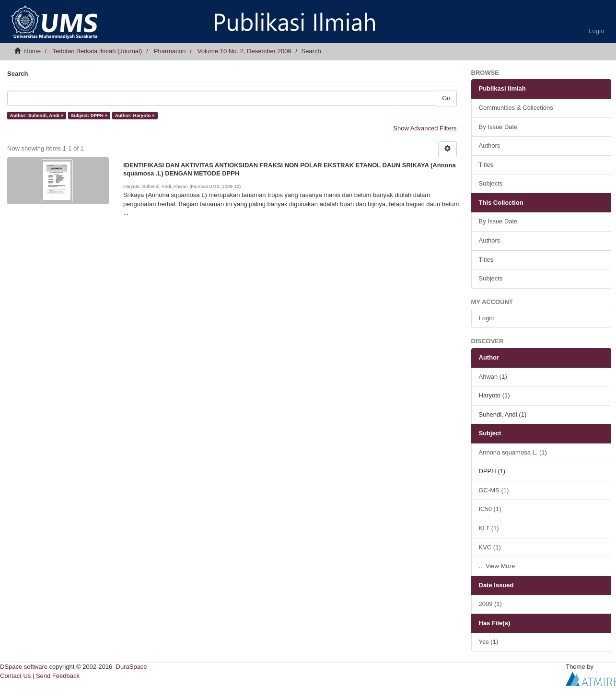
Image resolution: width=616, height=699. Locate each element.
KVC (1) (490, 547)
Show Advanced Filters (425, 128)
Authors (490, 146)
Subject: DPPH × (89, 115)
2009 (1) (490, 604)
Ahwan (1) (493, 377)
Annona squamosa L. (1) (513, 452)
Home (32, 51)
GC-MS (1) (494, 490)
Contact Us (15, 676)
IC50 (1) (490, 509)
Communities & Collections (516, 108)
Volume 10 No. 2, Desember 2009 (244, 51)
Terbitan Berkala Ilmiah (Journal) (97, 51)
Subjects (491, 183)
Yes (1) (489, 642)
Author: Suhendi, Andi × (37, 115)
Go (446, 98)
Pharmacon (170, 51)
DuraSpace (132, 667)
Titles (486, 165)
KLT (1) (489, 528)
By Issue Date (498, 127)
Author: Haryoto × (135, 115)
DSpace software (24, 667)
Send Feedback (58, 676)
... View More (497, 566)
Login (487, 318)
